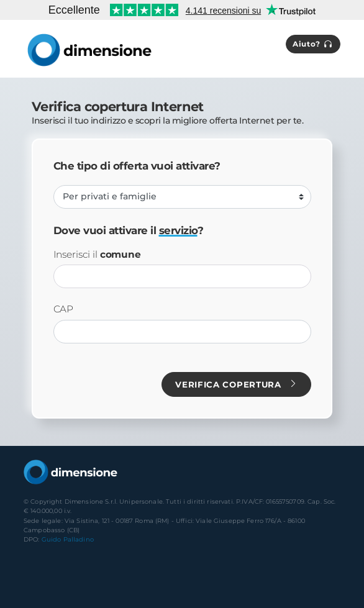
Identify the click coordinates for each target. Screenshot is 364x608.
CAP (64, 309)
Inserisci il (97, 255)
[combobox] (182, 276)
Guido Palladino (68, 539)
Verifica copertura (236, 384)
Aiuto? (313, 44)
